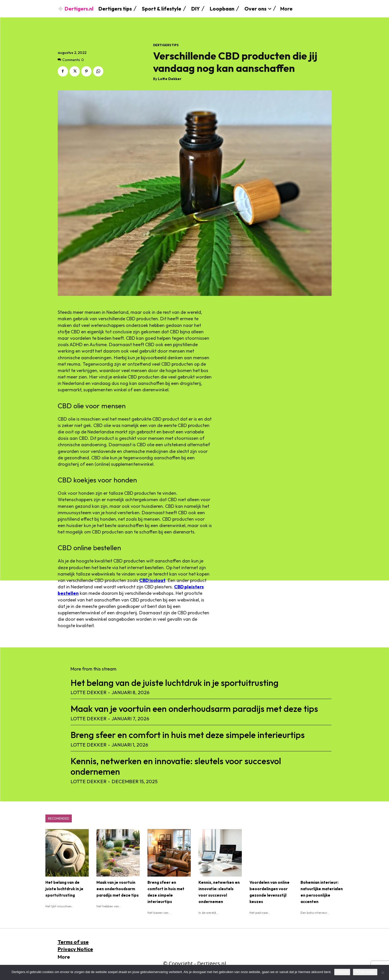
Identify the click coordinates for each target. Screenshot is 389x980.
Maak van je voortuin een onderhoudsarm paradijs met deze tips (194, 709)
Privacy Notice (75, 949)
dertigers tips (166, 45)
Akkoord (342, 972)
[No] (383, 973)
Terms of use (73, 942)
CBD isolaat (152, 580)
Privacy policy (365, 972)
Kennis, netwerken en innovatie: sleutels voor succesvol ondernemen (176, 766)
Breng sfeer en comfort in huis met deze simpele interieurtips (188, 735)
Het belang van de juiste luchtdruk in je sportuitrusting (174, 683)
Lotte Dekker (170, 79)
